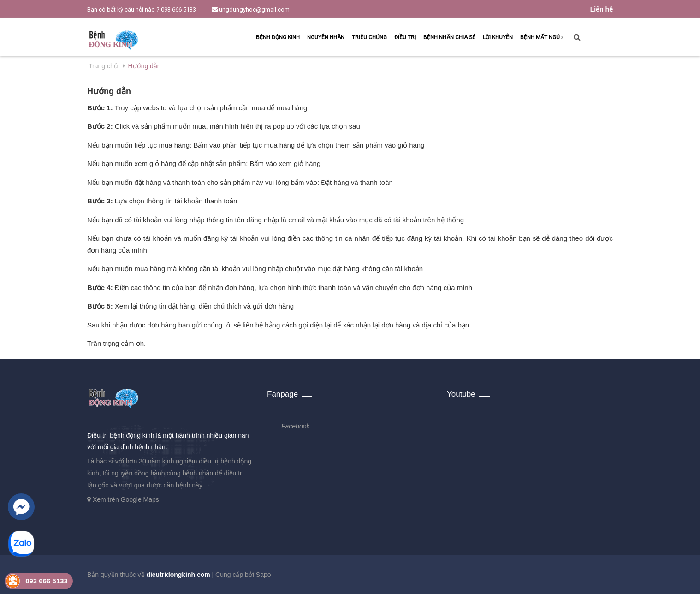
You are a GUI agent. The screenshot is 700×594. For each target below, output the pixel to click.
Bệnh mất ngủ (542, 37)
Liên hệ (602, 9)
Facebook (295, 426)
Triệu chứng (369, 37)
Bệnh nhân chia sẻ (449, 37)
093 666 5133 (178, 9)
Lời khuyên (498, 37)
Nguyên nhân (326, 37)
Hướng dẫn (109, 91)
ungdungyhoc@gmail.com (251, 9)
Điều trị (405, 37)
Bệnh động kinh (278, 37)
